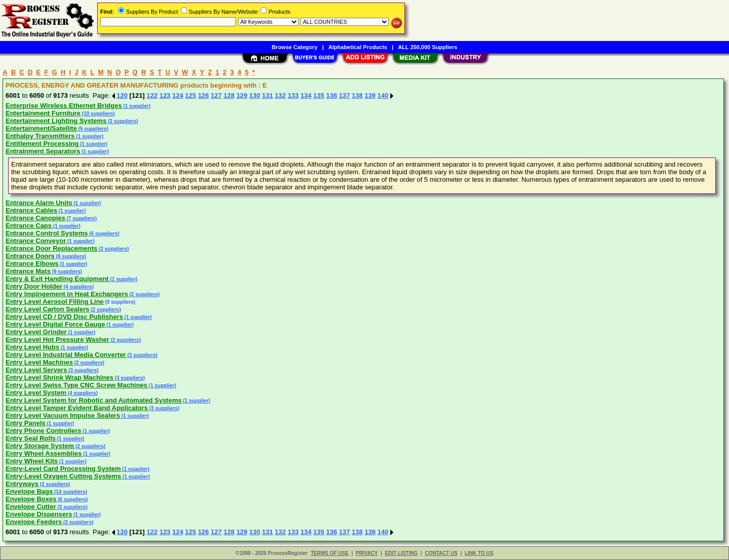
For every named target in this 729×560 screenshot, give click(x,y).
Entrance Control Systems (47, 233)
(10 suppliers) (98, 114)
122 (152, 95)
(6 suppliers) (104, 234)
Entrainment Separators (43, 151)
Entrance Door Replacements (51, 248)
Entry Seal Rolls (31, 438)
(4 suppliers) (78, 287)
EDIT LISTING (401, 553)
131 (268, 95)
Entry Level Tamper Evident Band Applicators (77, 408)
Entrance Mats (28, 271)
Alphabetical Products (358, 47)
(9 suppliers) (66, 272)
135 (319, 95)
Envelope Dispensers (39, 514)
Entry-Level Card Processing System (63, 469)
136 (332, 95)
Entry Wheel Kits (32, 461)
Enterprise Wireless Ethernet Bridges (64, 106)
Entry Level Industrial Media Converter (66, 355)
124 (178, 95)
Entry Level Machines (39, 362)
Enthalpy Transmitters (40, 136)
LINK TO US (479, 553)
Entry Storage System (40, 446)
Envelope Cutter (31, 507)
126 (204, 95)
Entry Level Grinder (36, 332)
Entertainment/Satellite (41, 128)
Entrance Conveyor (36, 241)
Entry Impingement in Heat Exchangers (67, 294)
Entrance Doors (30, 256)
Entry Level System (36, 393)
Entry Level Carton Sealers (47, 309)
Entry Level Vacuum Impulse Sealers (63, 415)
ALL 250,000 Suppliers (428, 47)
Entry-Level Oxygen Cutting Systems (63, 476)
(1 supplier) (136, 106)
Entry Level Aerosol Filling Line (55, 302)
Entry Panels (26, 423)
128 (229, 95)
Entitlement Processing (42, 144)
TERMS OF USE (330, 553)
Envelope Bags (29, 491)
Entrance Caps (29, 226)
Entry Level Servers (36, 370)
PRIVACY (367, 553)
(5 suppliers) (93, 129)
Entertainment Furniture (43, 113)
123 (165, 95)
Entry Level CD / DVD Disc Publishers (64, 317)
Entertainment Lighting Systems (56, 121)
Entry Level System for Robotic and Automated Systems (94, 400)
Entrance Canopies (35, 218)
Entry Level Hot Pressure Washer (57, 339)
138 (357, 95)
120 (122, 95)
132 (280, 95)
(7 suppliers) (81, 218)
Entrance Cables (31, 210)
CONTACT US (441, 553)
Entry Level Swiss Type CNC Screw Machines (76, 385)
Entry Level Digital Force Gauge (55, 324)
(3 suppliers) (142, 355)
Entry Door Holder (34, 286)
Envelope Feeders (34, 522)
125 (191, 95)
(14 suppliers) (70, 492)
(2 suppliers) (122, 121)
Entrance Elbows (32, 264)
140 (383, 95)
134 (306, 95)
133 (293, 95)
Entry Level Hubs (32, 347)
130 (255, 95)
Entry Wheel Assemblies (44, 453)
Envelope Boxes (31, 499)
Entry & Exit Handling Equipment (57, 279)
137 (345, 95)
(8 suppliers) (70, 256)
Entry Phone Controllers (44, 431)
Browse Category (295, 47)
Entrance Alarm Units (39, 203)
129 (242, 95)
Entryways (22, 484)
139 (370, 95)
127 (216, 95)
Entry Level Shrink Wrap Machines (59, 377)
